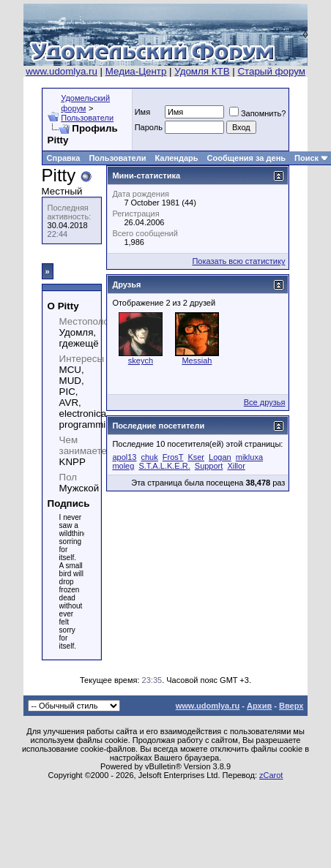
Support (209, 466)
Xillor (236, 466)
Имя (142, 112)
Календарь (176, 158)
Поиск (306, 158)
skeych (141, 361)
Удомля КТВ (202, 71)
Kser (196, 457)
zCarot (271, 775)
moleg (123, 466)
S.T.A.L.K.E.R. (164, 466)
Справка (64, 158)
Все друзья (265, 402)
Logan (220, 457)
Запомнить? (258, 113)
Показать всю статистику (238, 261)
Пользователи (87, 118)
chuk (150, 457)
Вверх (291, 706)
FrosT (173, 457)
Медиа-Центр (136, 71)
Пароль (149, 127)
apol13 (124, 457)
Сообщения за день (246, 158)
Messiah (197, 361)
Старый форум (271, 71)
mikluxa (249, 457)
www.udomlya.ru (62, 71)
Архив (259, 706)
